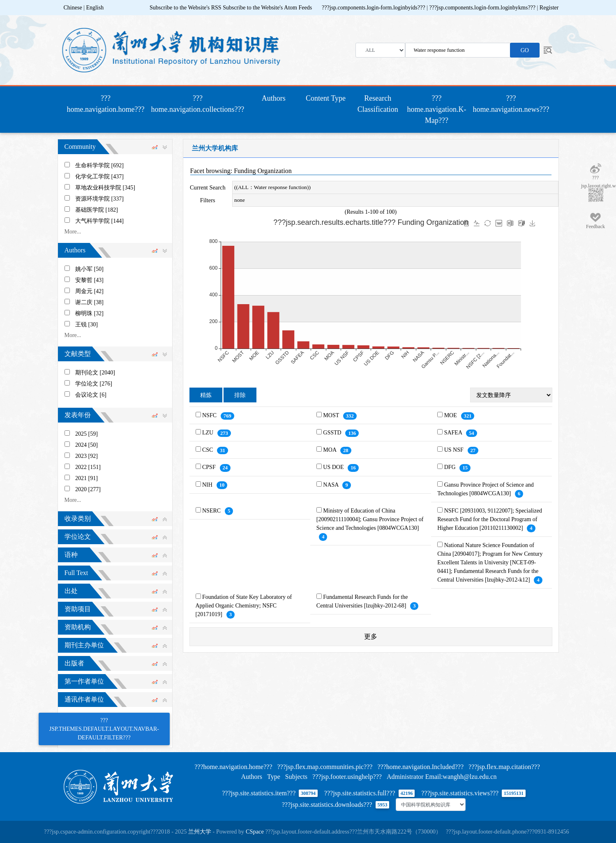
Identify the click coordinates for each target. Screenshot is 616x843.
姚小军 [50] (89, 269)
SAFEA (454, 433)
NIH (208, 485)
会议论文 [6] (91, 395)
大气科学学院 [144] (99, 221)
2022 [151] (88, 467)
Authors (274, 98)
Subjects (296, 777)
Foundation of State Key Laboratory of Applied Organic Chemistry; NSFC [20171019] (244, 606)
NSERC (212, 511)
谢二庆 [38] (89, 302)
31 (223, 450)
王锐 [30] (87, 324)
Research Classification (378, 104)
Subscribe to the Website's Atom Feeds (267, 8)
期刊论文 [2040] (95, 373)
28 (346, 450)
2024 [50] (87, 445)
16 (353, 468)
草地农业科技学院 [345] (105, 188)
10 (222, 485)
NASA (331, 485)
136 (352, 433)
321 (468, 416)
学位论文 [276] (94, 384)
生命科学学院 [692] (99, 165)
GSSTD (333, 433)
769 (227, 416)
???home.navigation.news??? (511, 104)
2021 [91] (87, 478)
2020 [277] (88, 489)
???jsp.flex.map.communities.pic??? (325, 767)
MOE (451, 415)
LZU (209, 433)
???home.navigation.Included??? (420, 767)
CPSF (210, 467)
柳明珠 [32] (89, 313)
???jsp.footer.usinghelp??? (347, 777)
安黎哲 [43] (89, 280)
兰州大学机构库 (215, 148)
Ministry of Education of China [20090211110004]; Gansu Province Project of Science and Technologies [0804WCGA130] (370, 519)
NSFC (210, 415)
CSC (208, 450)
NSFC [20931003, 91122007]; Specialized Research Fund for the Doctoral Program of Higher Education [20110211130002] (490, 519)
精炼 (206, 395)
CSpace (255, 831)
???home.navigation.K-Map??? (437, 109)
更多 (371, 636)
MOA (330, 450)
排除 (240, 395)
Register (549, 8)
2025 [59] (87, 434)
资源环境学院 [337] (99, 199)
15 (465, 468)
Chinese (73, 8)
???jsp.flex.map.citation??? (504, 767)
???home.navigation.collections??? (197, 104)
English (95, 8)
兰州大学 (200, 831)
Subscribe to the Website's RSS (186, 8)
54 (472, 433)
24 (225, 468)
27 (473, 450)
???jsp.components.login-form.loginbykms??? (483, 8)
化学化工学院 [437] (99, 177)
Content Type (326, 98)
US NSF (455, 450)
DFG (451, 467)
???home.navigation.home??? (107, 104)
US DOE (334, 467)
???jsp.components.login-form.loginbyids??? (374, 8)
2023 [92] (87, 456)
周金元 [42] (89, 291)
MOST (332, 415)
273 (224, 433)
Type (274, 777)
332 (350, 416)
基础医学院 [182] (97, 210)
